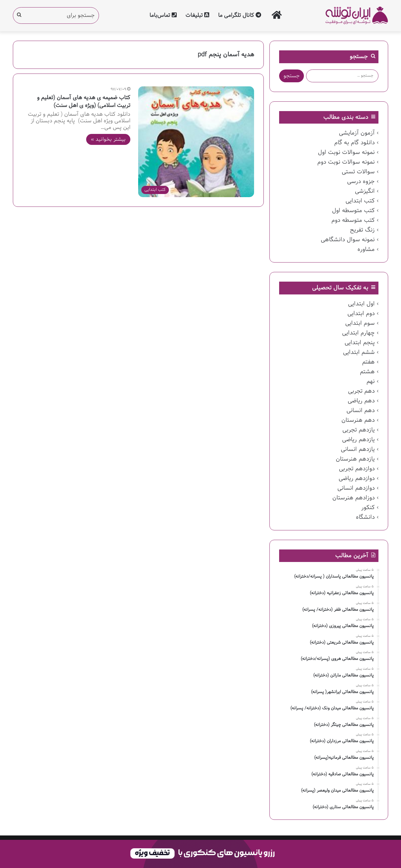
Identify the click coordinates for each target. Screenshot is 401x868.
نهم (371, 381)
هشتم (367, 372)
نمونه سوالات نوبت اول (346, 152)
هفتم (368, 362)
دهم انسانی (361, 411)
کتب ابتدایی (360, 201)
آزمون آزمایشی (357, 133)
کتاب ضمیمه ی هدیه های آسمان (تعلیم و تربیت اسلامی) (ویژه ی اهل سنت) (84, 102)
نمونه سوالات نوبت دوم (346, 162)
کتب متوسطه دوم (353, 220)
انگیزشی (365, 191)
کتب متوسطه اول (353, 211)
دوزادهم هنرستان (354, 498)
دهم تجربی (361, 391)
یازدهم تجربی (359, 430)
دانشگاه (365, 517)
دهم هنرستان (358, 420)
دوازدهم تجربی (357, 469)
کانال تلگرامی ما (240, 15)
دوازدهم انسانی (356, 488)
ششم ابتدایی (359, 352)
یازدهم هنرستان (355, 459)
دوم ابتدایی (361, 314)
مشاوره (366, 249)
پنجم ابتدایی (360, 343)
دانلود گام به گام (354, 143)
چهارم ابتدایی (358, 333)
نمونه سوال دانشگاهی (348, 240)
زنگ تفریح (362, 230)
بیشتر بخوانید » (108, 139)
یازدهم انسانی (358, 449)
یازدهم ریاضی (358, 440)
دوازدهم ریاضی (357, 478)
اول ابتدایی (361, 304)
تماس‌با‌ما (163, 15)
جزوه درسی (361, 181)
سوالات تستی (358, 172)
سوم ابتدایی (360, 323)
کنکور (368, 508)
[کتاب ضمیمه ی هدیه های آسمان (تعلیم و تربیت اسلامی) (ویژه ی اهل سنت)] (196, 142)
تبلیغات (197, 15)
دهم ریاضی (361, 401)
